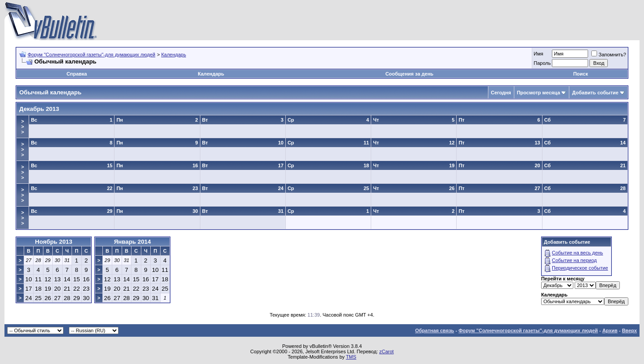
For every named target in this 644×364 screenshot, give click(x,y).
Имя (538, 54)
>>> (22, 127)
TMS (351, 357)
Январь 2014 (133, 242)
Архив (610, 330)
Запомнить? (609, 55)
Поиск (581, 74)
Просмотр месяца (539, 93)
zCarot (386, 351)
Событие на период (574, 260)
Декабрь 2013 (39, 109)
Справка (77, 74)
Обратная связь (434, 330)
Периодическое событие (580, 268)
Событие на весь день (577, 253)
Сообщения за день (409, 74)
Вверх (629, 330)
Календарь (174, 55)
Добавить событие (595, 93)
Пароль (542, 63)
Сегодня (501, 93)
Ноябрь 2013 (53, 242)
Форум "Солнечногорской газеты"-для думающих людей (92, 55)
